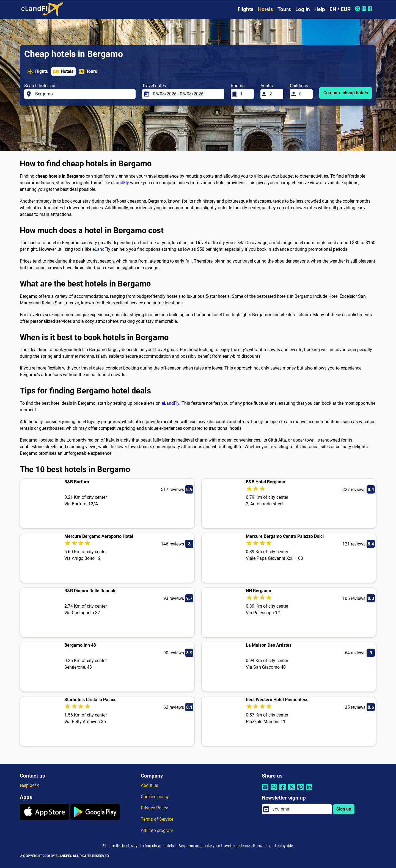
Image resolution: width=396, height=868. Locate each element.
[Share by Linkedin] (309, 791)
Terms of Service (157, 819)
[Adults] (275, 94)
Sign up (344, 809)
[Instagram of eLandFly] (365, 9)
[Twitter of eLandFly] (358, 9)
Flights (246, 9)
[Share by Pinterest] (300, 791)
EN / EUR (340, 9)
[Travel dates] (187, 94)
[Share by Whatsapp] (274, 791)
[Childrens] (304, 94)
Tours (284, 9)
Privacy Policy (154, 808)
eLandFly (120, 183)
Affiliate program (157, 830)
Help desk (29, 785)
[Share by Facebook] (283, 791)
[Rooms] (245, 94)
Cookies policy (155, 797)
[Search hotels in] (84, 94)
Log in (303, 9)
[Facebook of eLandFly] (371, 9)
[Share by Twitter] (291, 791)
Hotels (266, 9)
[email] (301, 809)
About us (149, 785)
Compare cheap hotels (346, 93)
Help (320, 9)
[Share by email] (265, 791)
